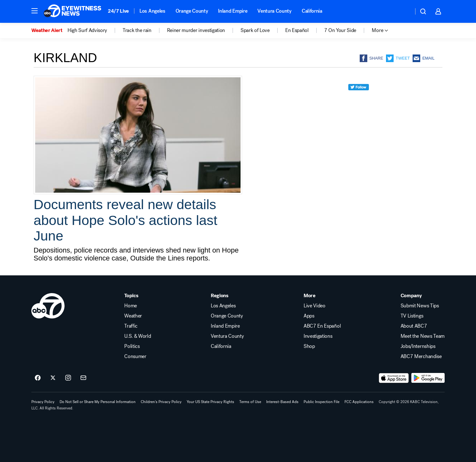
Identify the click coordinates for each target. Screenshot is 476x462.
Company (411, 296)
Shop (309, 346)
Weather (133, 316)
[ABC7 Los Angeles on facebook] (38, 378)
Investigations (318, 336)
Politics (132, 346)
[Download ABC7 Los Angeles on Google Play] (428, 378)
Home (131, 306)
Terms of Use (250, 402)
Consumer (135, 356)
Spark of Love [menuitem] (255, 30)
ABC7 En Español (322, 326)
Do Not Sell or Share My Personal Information (98, 402)
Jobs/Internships (418, 346)
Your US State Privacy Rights (210, 402)
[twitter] (359, 99)
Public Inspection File (322, 402)
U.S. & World (138, 336)
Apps (309, 316)
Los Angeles (152, 11)
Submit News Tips (420, 306)
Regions (220, 296)
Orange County (192, 11)
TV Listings (412, 316)
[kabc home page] (48, 306)
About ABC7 (414, 326)
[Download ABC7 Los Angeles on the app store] (394, 378)
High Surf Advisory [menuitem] (87, 30)
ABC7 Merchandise (421, 356)
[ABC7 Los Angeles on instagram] (68, 378)
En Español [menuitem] (297, 30)
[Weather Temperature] (404, 11)
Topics (131, 296)
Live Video (315, 306)
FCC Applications (359, 402)
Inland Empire (233, 11)
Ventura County (274, 11)
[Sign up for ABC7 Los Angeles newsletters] (83, 378)
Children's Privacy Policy (161, 402)
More (310, 296)
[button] (35, 11)
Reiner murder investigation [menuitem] (196, 30)
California (312, 11)
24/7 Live (118, 11)
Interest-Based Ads (282, 402)
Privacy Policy (43, 402)
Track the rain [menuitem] (137, 30)
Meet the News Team (423, 336)
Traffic (131, 326)
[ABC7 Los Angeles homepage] (73, 11)
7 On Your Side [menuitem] (340, 30)
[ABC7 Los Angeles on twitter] (53, 378)
